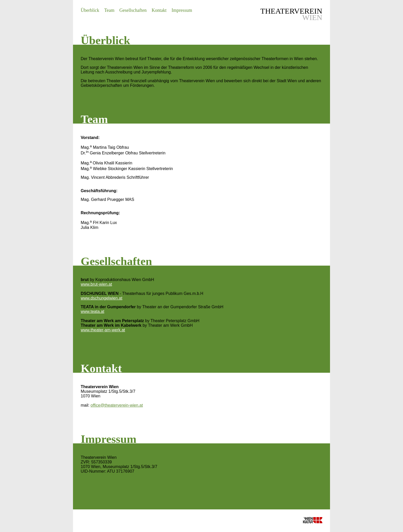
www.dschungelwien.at (102, 298)
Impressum (182, 10)
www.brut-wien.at (96, 284)
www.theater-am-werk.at (103, 330)
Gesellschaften (133, 10)
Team (109, 10)
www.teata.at (93, 311)
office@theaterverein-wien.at (117, 405)
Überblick (90, 10)
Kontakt (159, 10)
